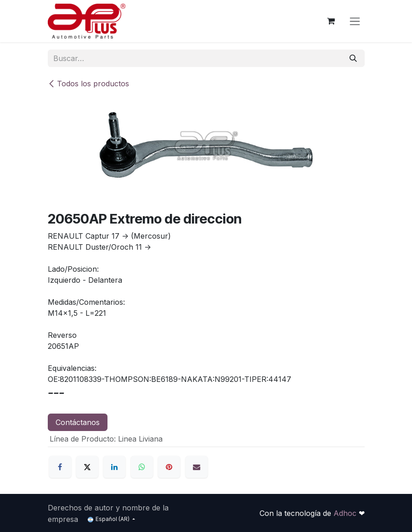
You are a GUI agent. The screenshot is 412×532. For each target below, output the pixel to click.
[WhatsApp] (142, 467)
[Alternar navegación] (355, 21)
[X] (87, 467)
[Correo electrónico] (197, 467)
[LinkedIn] (114, 467)
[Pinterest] (169, 467)
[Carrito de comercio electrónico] (331, 21)
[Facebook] (60, 467)
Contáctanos (78, 422)
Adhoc (346, 513)
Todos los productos (88, 84)
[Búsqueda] (353, 58)
